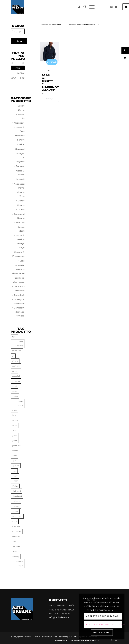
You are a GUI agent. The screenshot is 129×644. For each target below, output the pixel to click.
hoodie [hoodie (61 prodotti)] (15, 451)
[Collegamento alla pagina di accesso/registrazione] (78, 7)
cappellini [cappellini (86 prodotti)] (16, 376)
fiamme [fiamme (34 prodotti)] (15, 420)
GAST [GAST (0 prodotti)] (14, 430)
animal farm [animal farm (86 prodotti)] (17, 351)
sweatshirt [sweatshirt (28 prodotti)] (16, 536)
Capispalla (21, 149)
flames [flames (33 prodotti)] (15, 425)
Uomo (21, 110)
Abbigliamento (22, 123)
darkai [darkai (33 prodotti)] (14, 386)
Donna (21, 205)
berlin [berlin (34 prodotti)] (14, 371)
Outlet (21, 106)
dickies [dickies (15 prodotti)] (15, 396)
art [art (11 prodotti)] (13, 356)
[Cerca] (83, 7)
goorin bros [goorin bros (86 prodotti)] (17, 446)
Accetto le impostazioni (103, 616)
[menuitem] (78, 7)
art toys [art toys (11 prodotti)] (15, 361)
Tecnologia (19, 295)
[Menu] (90, 7)
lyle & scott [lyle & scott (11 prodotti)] (16, 491)
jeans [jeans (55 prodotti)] (14, 471)
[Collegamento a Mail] (116, 7)
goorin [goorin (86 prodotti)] (15, 441)
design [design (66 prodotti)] (15, 391)
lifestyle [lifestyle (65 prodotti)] (15, 486)
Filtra (18, 68)
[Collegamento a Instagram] (111, 7)
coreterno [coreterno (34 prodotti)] (16, 381)
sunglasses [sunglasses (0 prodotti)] (17, 531)
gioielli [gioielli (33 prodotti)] (15, 436)
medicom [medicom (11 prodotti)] (16, 506)
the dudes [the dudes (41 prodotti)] (16, 546)
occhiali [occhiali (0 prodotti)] (15, 511)
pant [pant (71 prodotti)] (14, 516)
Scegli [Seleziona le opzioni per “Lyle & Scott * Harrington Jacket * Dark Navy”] (49, 99)
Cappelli (20, 179)
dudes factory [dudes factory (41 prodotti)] (20, 403)
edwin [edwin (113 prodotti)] (14, 410)
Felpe (21, 144)
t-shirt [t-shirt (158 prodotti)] (15, 541)
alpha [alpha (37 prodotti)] (14, 337)
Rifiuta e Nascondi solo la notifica (104, 624)
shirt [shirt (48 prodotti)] (20, 516)
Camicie (20, 166)
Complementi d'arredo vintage (21, 312)
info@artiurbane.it (59, 617)
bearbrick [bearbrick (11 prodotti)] (16, 366)
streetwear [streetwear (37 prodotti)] (16, 526)
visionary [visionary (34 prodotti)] (16, 557)
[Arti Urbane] (18, 7)
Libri (22, 261)
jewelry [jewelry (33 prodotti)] (15, 476)
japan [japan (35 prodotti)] (14, 461)
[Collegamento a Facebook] (107, 7)
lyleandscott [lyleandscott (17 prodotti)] (17, 496)
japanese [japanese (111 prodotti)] (16, 466)
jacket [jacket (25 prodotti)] (14, 456)
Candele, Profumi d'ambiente (18, 269)
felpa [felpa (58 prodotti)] (14, 415)
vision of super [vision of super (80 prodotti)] (20, 564)
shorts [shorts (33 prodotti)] (15, 521)
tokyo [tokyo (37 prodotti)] (14, 552)
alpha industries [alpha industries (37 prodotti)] (19, 344)
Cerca (19, 41)
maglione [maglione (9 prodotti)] (16, 501)
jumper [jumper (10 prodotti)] (15, 481)
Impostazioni (102, 633)
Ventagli (20, 222)
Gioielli (21, 201)
